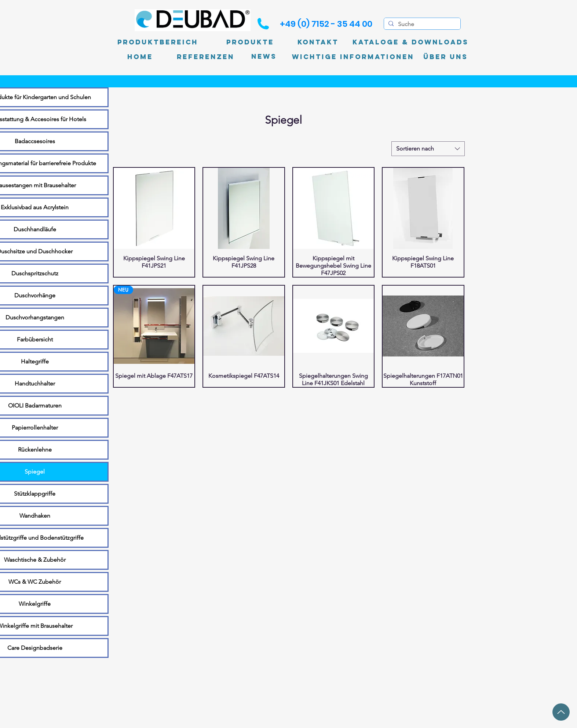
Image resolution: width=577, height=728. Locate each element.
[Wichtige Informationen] (353, 57)
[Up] (561, 712)
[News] (264, 57)
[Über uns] (445, 57)
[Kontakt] (318, 42)
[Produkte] (250, 42)
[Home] (140, 57)
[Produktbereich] (158, 42)
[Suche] (421, 24)
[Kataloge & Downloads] (410, 42)
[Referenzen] (206, 57)
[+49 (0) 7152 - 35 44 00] (326, 24)
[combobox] (428, 149)
